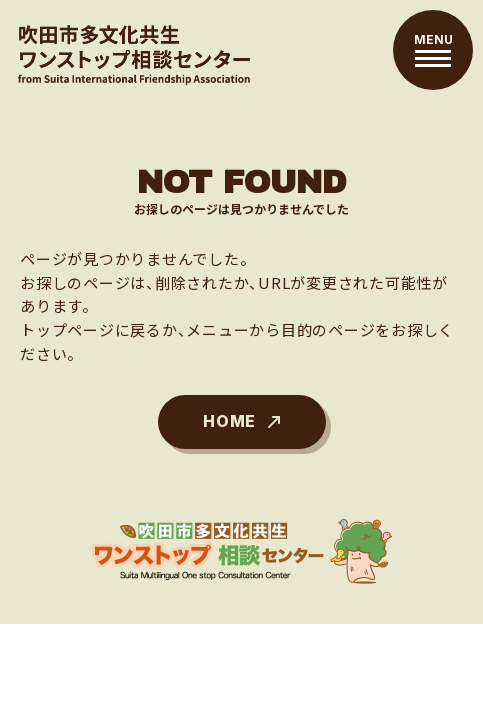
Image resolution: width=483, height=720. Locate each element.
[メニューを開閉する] (433, 50)
